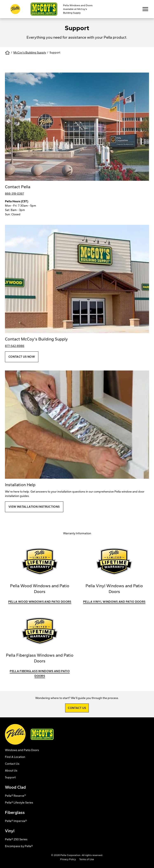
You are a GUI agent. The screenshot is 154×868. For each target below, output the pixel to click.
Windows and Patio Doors (22, 750)
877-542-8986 (15, 346)
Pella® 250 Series (16, 839)
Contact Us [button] (77, 708)
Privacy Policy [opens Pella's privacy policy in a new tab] (68, 859)
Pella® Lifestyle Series (19, 803)
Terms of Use (87, 859)
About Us (11, 771)
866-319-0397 (14, 194)
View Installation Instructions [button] (34, 507)
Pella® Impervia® (16, 821)
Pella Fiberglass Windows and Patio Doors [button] (40, 674)
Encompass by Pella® (19, 846)
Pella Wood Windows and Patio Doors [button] (40, 602)
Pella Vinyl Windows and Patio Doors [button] (114, 602)
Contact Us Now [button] (22, 357)
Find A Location (15, 757)
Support (10, 777)
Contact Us (12, 764)
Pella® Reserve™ (15, 796)
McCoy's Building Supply (30, 53)
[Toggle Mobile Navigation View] (145, 9)
